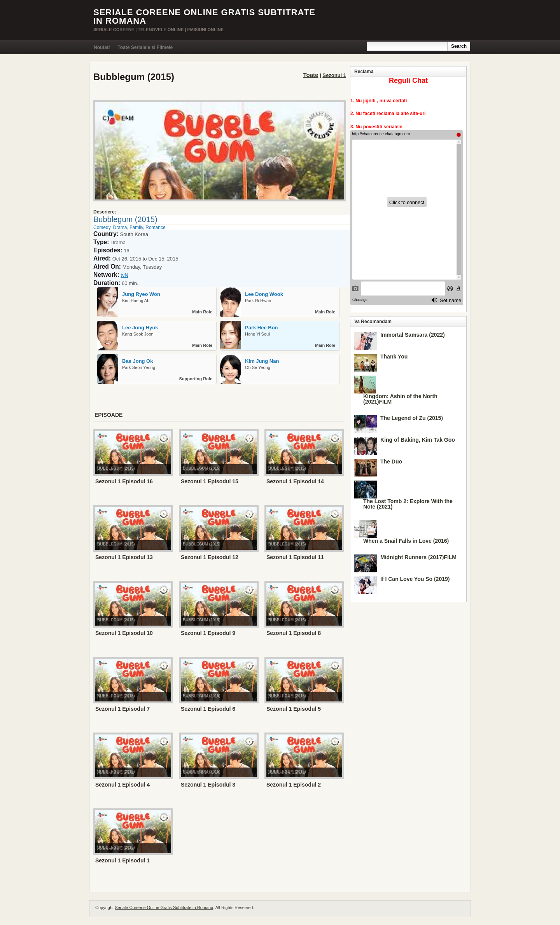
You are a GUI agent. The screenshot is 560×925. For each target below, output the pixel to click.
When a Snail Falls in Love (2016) (406, 541)
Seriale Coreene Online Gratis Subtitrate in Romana (204, 17)
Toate (311, 75)
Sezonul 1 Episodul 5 (294, 709)
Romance (155, 227)
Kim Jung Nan (262, 361)
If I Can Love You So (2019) (415, 579)
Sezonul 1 (334, 75)
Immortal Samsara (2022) (413, 335)
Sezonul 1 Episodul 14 (295, 481)
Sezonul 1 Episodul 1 (122, 860)
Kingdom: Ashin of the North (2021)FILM (400, 399)
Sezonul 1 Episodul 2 (294, 785)
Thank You (394, 357)
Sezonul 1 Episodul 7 (122, 709)
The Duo (391, 462)
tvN (124, 275)
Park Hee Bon (262, 328)
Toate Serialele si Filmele (145, 47)
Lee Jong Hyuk (140, 328)
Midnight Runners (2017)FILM (418, 557)
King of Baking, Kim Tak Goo (418, 440)
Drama (120, 227)
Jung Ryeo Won (141, 294)
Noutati (102, 47)
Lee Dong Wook (264, 294)
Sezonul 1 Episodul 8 (294, 633)
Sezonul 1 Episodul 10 (124, 633)
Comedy (102, 227)
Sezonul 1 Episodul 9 (208, 633)
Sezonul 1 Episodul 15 (210, 481)
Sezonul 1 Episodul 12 (210, 557)
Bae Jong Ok (137, 361)
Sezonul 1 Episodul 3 (208, 785)
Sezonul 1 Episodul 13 (124, 557)
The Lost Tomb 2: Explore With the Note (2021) (408, 504)
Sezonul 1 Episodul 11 (295, 557)
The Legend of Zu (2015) (412, 418)
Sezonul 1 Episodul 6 (208, 709)
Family (136, 227)
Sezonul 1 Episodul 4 (122, 785)
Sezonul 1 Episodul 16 (124, 481)
